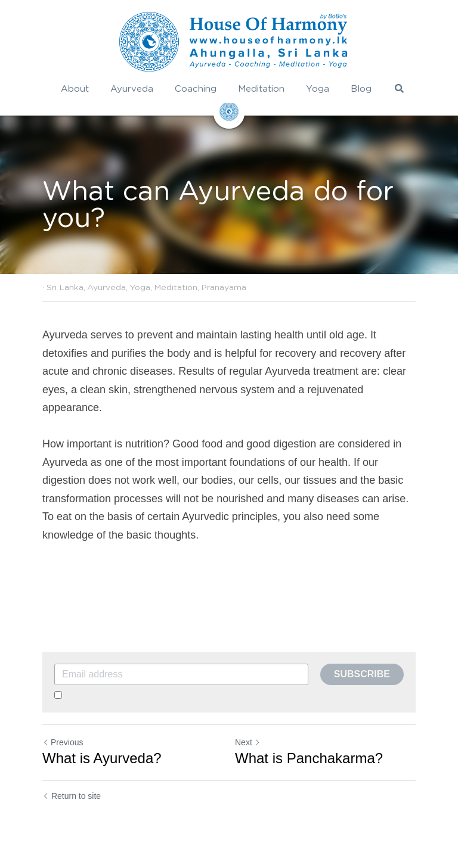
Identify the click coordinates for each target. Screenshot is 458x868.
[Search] (399, 88)
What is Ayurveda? (102, 758)
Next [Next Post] (248, 742)
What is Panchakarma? (309, 758)
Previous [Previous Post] (63, 742)
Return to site (72, 796)
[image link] (233, 42)
